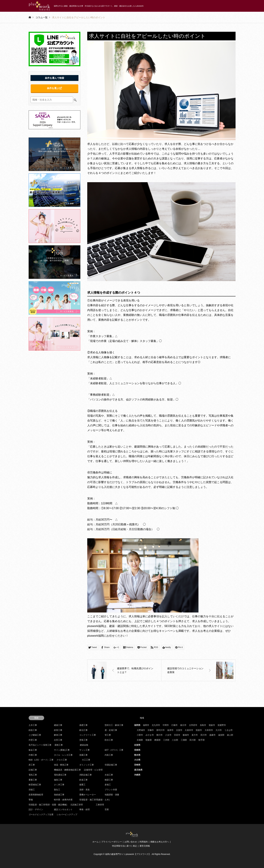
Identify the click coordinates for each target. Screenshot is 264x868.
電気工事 (33, 775)
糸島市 (203, 725)
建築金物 (84, 745)
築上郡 (230, 735)
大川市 (219, 730)
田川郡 (193, 740)
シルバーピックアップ (67, 815)
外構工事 (33, 755)
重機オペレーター (88, 795)
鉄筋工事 (33, 730)
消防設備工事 (86, 775)
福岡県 (137, 725)
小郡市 (140, 735)
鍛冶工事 (83, 730)
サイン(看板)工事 (62, 750)
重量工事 (33, 780)
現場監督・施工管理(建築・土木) (94, 800)
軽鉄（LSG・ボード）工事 (41, 760)
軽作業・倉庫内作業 (63, 800)
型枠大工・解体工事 (114, 725)
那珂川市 (161, 730)
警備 (31, 800)
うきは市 (228, 730)
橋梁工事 (109, 780)
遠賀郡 (221, 735)
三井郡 (166, 740)
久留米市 (189, 730)
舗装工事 (58, 780)
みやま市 (150, 735)
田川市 (204, 735)
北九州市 (156, 725)
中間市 (166, 725)
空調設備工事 (111, 765)
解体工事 (58, 735)
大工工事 (86, 760)
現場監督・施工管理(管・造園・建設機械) (48, 805)
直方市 (195, 735)
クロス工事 (62, 760)
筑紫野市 (222, 725)
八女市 (168, 735)
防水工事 (109, 740)
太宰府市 (193, 725)
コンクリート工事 (88, 735)
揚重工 (82, 785)
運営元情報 (145, 846)
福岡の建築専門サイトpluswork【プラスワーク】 (128, 854)
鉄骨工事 (58, 730)
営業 (107, 810)
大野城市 (141, 730)
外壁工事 (33, 740)
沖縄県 (137, 775)
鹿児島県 (138, 770)
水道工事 (109, 775)
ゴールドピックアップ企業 (41, 815)
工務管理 (100, 805)
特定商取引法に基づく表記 (124, 846)
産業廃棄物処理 (36, 795)
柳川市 (160, 735)
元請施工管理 (77, 805)
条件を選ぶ (54, 88)
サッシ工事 (84, 750)
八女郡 (175, 740)
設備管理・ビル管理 (93, 770)
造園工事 (83, 755)
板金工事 (33, 750)
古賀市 (179, 730)
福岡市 (146, 725)
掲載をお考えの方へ (160, 842)
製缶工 (57, 790)
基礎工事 (83, 725)
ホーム (96, 842)
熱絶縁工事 (59, 795)
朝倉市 (212, 725)
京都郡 (140, 740)
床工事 (32, 765)
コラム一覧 (42, 17)
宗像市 (151, 730)
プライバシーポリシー (112, 842)
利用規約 (144, 842)
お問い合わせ (131, 842)
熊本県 (137, 755)
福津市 (170, 730)
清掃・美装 (84, 790)
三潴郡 (184, 740)
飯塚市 (186, 735)
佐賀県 (137, 745)
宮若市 (177, 735)
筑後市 (199, 730)
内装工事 (109, 755)
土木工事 (33, 725)
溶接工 (32, 790)
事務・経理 (84, 810)
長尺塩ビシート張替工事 (40, 745)
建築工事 (58, 725)
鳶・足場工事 (111, 730)
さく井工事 (59, 785)
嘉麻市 (212, 735)
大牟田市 (209, 730)
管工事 (108, 735)
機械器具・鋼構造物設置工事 (67, 770)
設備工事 (33, 770)
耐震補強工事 (35, 785)
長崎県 (137, 750)
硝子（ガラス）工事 (114, 750)
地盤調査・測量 (112, 795)
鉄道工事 (83, 780)
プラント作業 (111, 790)
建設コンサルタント (63, 810)
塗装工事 (83, 740)
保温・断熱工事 (61, 765)
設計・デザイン (36, 810)
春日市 (183, 725)
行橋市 (175, 725)
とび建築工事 (35, 735)
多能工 (108, 785)
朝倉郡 (149, 740)
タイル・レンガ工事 (63, 755)
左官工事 (58, 740)
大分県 (137, 760)
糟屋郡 (157, 740)
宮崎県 (137, 765)
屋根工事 (59, 745)
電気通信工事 (60, 775)
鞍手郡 (202, 740)
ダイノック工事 (87, 765)
